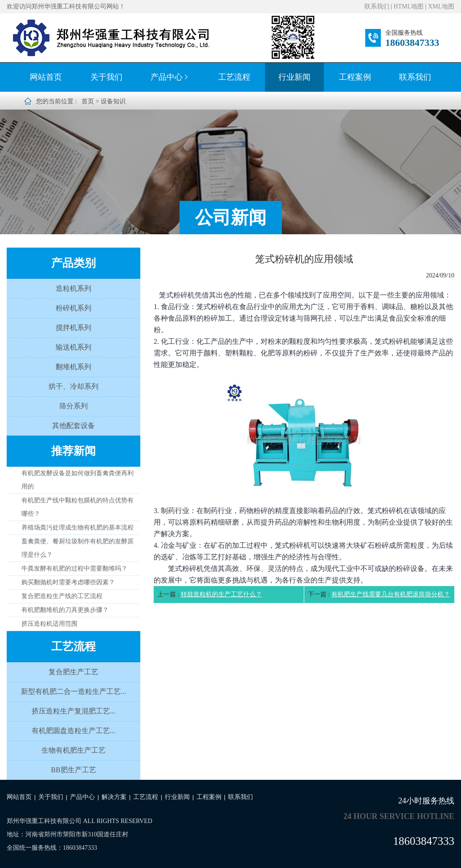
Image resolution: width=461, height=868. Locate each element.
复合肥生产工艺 (73, 672)
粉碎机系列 (73, 308)
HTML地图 (408, 6)
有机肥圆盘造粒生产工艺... (73, 731)
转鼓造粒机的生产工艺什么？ (221, 594)
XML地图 (441, 6)
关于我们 (106, 77)
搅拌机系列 (73, 328)
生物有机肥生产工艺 (73, 750)
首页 (88, 101)
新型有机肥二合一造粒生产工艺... (73, 691)
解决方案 (114, 797)
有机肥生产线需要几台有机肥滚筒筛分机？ (391, 594)
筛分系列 (73, 406)
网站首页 (46, 77)
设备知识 (113, 101)
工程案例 (355, 77)
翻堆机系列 (73, 367)
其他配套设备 (73, 426)
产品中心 (170, 77)
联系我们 (377, 6)
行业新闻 (294, 77)
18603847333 (412, 43)
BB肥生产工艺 (73, 770)
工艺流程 (234, 77)
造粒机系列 (73, 288)
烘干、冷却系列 (73, 386)
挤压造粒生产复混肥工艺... (73, 711)
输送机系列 (73, 347)
